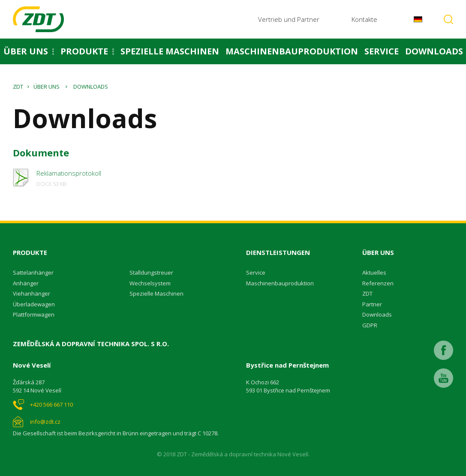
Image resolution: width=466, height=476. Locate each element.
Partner (372, 304)
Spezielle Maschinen (170, 51)
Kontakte (364, 19)
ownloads (379, 314)
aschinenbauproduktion (282, 283)
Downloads (434, 51)
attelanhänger (35, 272)
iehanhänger (33, 293)
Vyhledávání (448, 19)
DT (369, 293)
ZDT (18, 87)
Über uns (26, 51)
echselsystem (153, 283)
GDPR (370, 325)
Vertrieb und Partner (289, 19)
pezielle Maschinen (158, 293)
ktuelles (376, 272)
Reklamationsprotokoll (69, 179)
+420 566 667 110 (51, 404)
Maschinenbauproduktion (292, 51)
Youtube (443, 378)
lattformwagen (35, 314)
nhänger (27, 283)
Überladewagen (34, 304)
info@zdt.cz (45, 422)
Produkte (84, 51)
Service (382, 51)
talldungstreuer (153, 272)
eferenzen (380, 283)
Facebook (443, 350)
